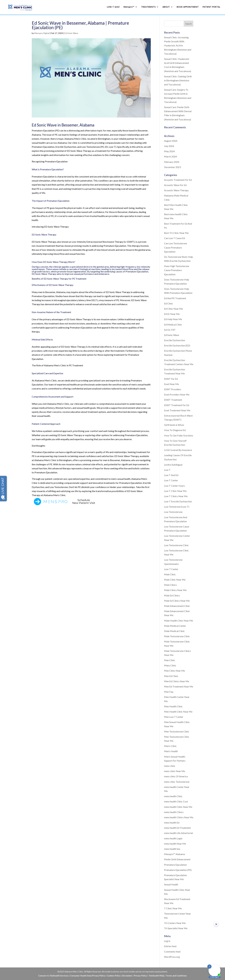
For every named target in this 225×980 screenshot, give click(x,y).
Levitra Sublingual (173, 465)
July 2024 (169, 146)
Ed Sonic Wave (71, 33)
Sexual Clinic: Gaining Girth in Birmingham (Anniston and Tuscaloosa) (178, 80)
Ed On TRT (170, 330)
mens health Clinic (173, 796)
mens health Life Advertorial (178, 833)
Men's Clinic (170, 746)
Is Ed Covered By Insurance (178, 450)
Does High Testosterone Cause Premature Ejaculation (177, 270)
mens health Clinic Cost (176, 801)
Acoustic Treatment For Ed (178, 180)
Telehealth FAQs (157, 976)
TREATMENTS (148, 8)
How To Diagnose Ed (175, 430)
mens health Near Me (175, 844)
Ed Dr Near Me (172, 314)
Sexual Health (171, 884)
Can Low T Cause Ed (174, 238)
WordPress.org (172, 957)
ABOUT (166, 8)
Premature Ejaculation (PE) (178, 870)
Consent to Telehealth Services (53, 976)
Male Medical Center (175, 626)
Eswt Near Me (171, 384)
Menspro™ (129, 8)
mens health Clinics (174, 812)
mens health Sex (172, 849)
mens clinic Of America (176, 776)
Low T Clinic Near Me (175, 491)
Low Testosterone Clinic (176, 545)
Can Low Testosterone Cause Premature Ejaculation (176, 247)
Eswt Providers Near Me (177, 394)
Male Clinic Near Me (175, 580)
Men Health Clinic (173, 706)
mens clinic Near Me (175, 771)
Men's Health (171, 751)
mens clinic (170, 766)
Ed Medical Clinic (173, 324)
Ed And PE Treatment (175, 298)
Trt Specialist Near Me (176, 928)
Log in (167, 941)
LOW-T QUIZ (113, 8)
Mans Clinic (170, 665)
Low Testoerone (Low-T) (177, 507)
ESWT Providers (173, 389)
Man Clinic (170, 660)
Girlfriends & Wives (174, 425)
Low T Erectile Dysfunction (178, 501)
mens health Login (173, 838)
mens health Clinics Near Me (179, 817)
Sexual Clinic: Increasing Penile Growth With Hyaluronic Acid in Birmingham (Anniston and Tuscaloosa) (178, 45)
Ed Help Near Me (173, 319)
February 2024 (172, 162)
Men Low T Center (174, 717)
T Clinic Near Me (173, 908)
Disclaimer (127, 976)
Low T (167, 470)
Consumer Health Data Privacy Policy (88, 976)
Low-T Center (171, 569)
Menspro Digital (42, 33)
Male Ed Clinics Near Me (177, 601)
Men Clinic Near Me (174, 671)
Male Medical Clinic (174, 631)
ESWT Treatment (173, 400)
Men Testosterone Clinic (177, 731)
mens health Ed (172, 822)
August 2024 (171, 141)
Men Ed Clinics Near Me (177, 681)
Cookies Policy (114, 976)
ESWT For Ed (171, 379)
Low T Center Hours (174, 486)
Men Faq (169, 692)
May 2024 (169, 151)
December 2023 (172, 167)
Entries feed (170, 946)
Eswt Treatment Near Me (177, 410)
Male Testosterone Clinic (177, 636)
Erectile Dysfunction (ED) (177, 345)
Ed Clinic (169, 303)
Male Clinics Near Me (175, 590)
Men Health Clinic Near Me (178, 712)
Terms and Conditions (176, 976)
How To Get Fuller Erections (179, 435)
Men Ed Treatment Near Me (179, 686)
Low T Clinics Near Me (176, 496)
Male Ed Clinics (172, 595)
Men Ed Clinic (171, 676)
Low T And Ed (171, 475)
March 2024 (170, 156)
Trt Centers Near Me (175, 923)
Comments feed (172, 952)
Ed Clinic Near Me (173, 309)
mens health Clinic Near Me (178, 807)
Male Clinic (170, 574)
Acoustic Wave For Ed (175, 185)
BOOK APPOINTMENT (188, 8)
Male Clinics (170, 585)
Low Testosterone (173, 512)
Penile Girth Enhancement (177, 859)
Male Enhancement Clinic (177, 606)
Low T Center (171, 480)
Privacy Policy (140, 976)
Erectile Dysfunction (175, 340)
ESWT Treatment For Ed (177, 405)
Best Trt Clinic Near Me (176, 233)
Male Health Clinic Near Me (179, 621)
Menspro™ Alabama (174, 854)
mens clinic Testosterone (177, 782)
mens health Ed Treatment (177, 828)
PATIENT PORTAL (211, 8)
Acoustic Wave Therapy (176, 190)
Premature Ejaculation (175, 865)
